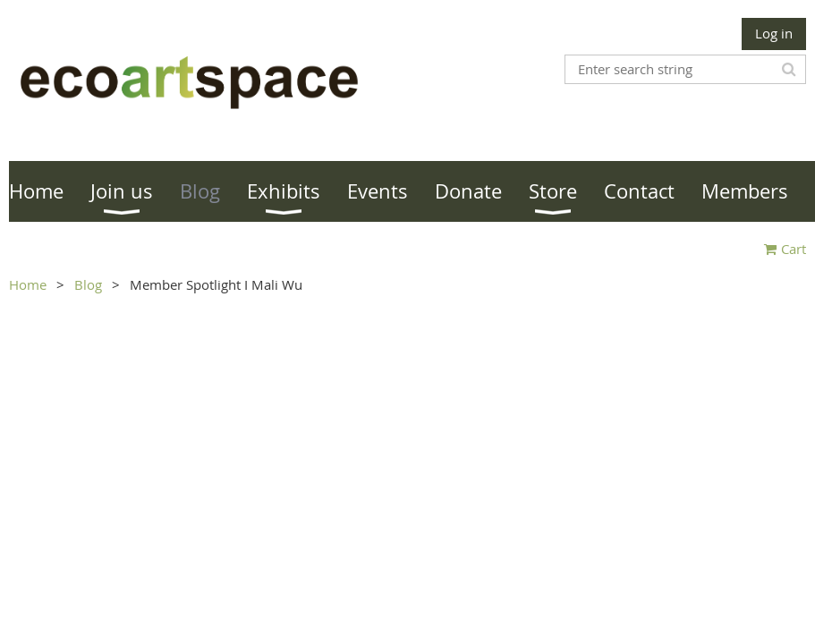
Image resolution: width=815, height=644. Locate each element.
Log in (774, 33)
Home (28, 284)
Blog (88, 284)
